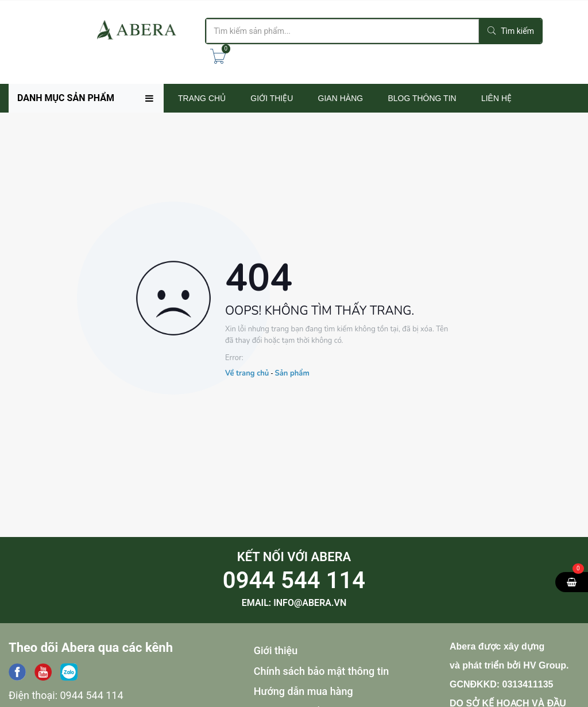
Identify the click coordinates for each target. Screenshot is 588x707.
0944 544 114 (294, 580)
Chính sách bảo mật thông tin (322, 671)
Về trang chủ (247, 373)
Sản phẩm (292, 373)
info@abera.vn (310, 603)
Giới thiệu (276, 650)
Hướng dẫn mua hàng (303, 691)
